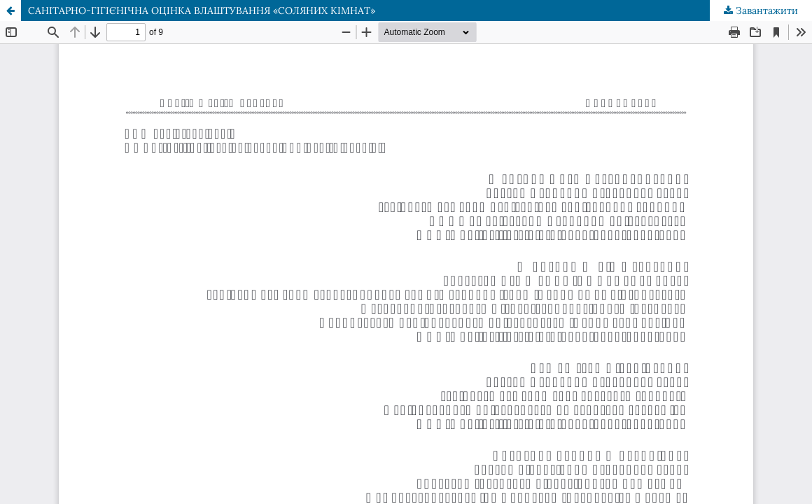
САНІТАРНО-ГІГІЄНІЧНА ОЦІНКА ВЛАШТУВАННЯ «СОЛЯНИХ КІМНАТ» (202, 10)
